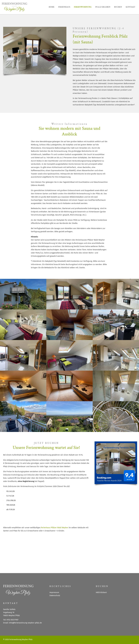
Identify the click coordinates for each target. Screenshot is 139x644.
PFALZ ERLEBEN (103, 7)
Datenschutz (55, 595)
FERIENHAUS (64, 7)
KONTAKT (130, 7)
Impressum (54, 592)
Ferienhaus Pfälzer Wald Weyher (55, 528)
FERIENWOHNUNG (83, 7)
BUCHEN (118, 7)
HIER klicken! (101, 592)
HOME (52, 7)
